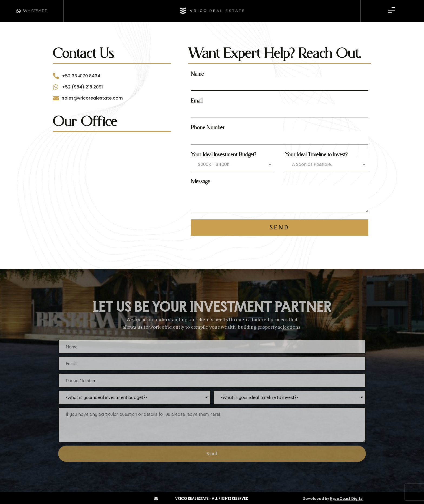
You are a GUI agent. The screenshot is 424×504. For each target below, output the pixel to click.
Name (197, 74)
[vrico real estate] (112, 174)
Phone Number (208, 127)
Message (201, 181)
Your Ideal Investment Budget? (224, 154)
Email (197, 101)
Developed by (333, 499)
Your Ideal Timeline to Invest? (316, 154)
